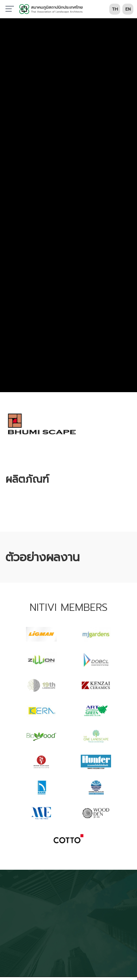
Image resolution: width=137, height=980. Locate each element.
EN (128, 9)
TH (115, 9)
